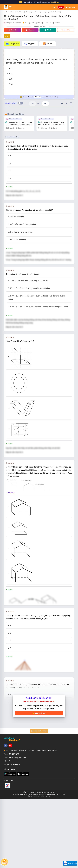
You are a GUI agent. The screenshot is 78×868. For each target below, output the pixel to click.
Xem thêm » (11, 511)
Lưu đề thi (66, 30)
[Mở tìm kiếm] (54, 7)
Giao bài (30, 30)
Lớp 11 (6, 12)
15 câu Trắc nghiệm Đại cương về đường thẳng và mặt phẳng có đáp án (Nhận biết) (38, 12)
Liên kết (8, 831)
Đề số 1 (7, 36)
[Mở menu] (10, 7)
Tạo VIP (61, 7)
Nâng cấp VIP (39, 783)
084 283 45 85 (14, 823)
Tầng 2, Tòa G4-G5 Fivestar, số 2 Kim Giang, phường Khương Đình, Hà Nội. (31, 820)
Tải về (48, 30)
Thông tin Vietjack (12, 834)
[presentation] (32, 191)
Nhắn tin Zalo (70, 863)
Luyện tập (30, 44)
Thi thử (48, 44)
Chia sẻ (12, 30)
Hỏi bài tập (5, 861)
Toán (11, 12)
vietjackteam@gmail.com (17, 827)
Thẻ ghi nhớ (12, 44)
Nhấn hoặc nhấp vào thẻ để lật (39, 97)
